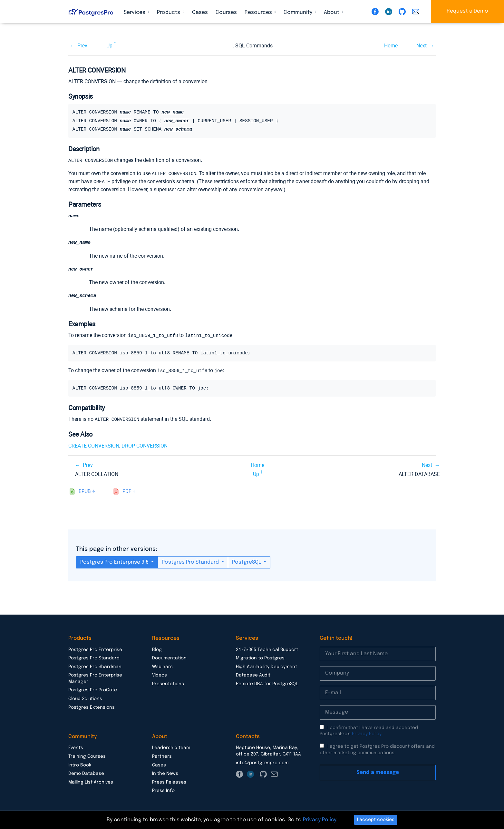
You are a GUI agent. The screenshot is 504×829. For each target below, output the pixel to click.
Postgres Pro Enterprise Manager (95, 678)
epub (85, 491)
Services (135, 12)
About (332, 12)
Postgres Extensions (92, 707)
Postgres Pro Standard (191, 562)
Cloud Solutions (85, 698)
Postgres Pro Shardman (95, 666)
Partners (162, 756)
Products (169, 12)
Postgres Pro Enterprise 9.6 (115, 562)
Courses (226, 12)
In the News (165, 773)
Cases (200, 12)
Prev (82, 46)
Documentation (169, 657)
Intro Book (80, 765)
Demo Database (86, 773)
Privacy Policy (367, 733)
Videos (160, 675)
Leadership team (171, 747)
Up (109, 46)
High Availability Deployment (267, 666)
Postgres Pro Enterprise (95, 649)
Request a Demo (467, 11)
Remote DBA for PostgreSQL (267, 683)
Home (391, 46)
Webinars (162, 666)
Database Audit (253, 675)
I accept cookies (376, 820)
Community (299, 12)
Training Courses (87, 756)
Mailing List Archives (91, 782)
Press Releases (169, 782)
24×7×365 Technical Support (267, 649)
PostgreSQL (247, 562)
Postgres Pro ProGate (93, 689)
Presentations (168, 683)
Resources (259, 12)
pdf (127, 491)
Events (76, 747)
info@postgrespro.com (262, 762)
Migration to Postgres (260, 657)
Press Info (163, 790)
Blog (157, 649)
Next (422, 46)
